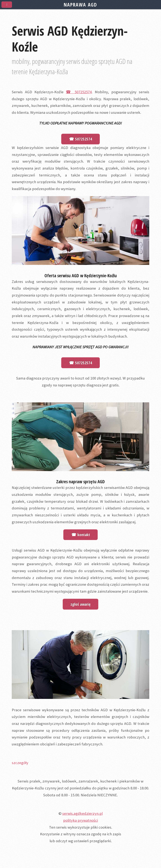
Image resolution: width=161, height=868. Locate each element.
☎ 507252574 (79, 92)
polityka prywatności (80, 820)
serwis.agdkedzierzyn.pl (82, 813)
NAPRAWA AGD (80, 5)
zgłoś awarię (80, 604)
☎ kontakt (81, 534)
